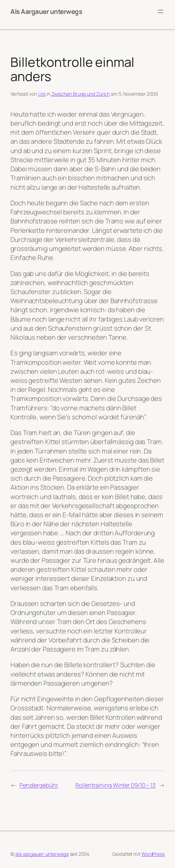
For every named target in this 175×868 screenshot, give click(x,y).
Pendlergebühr (39, 785)
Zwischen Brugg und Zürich (81, 94)
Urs (42, 94)
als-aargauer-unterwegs (42, 854)
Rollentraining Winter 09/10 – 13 (115, 785)
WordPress (153, 854)
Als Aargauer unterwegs (46, 11)
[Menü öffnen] (160, 11)
